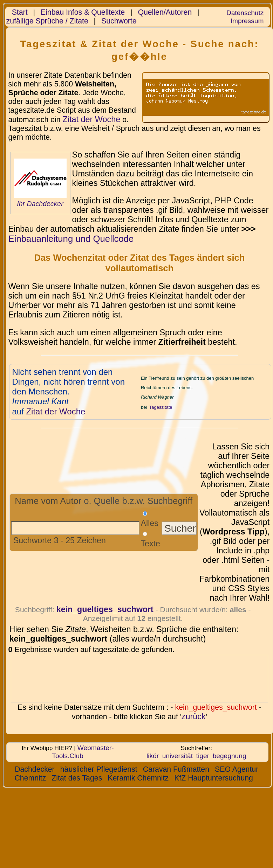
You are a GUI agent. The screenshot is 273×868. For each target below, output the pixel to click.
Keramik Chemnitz (138, 778)
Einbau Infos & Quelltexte (83, 12)
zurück (194, 716)
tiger (203, 756)
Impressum (247, 21)
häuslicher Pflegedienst (99, 769)
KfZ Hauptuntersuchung (214, 778)
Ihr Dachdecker (40, 204)
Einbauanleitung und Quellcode (71, 239)
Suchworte (119, 21)
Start (20, 12)
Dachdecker (35, 769)
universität (178, 756)
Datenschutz (245, 13)
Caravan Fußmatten (176, 769)
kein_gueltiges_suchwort (105, 609)
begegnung (230, 756)
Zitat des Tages (77, 778)
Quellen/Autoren (165, 12)
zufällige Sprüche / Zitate (47, 21)
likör (153, 756)
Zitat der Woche (91, 119)
